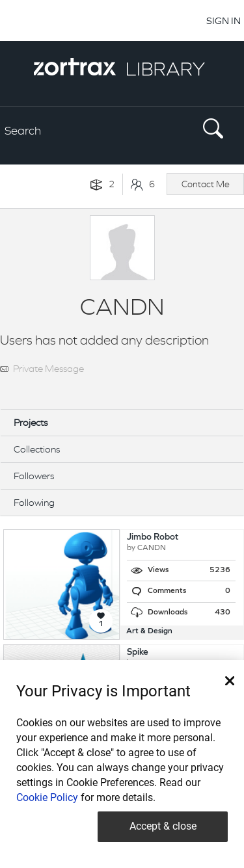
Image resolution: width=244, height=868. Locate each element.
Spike (138, 652)
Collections (37, 449)
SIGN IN (224, 20)
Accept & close (163, 826)
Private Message (48, 368)
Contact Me (206, 184)
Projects (31, 422)
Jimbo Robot (153, 537)
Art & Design (149, 631)
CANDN (152, 548)
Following (34, 502)
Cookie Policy (47, 797)
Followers (34, 476)
